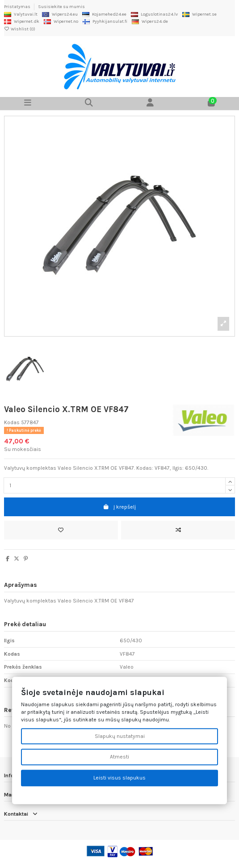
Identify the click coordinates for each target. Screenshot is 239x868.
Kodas (12, 422)
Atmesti (120, 757)
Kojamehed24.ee (104, 14)
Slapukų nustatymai (120, 736)
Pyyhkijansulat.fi (105, 21)
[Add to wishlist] (61, 530)
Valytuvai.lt (21, 14)
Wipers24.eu (60, 14)
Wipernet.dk (22, 21)
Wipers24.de (150, 21)
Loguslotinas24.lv (154, 14)
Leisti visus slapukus (120, 778)
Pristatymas (18, 7)
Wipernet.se (199, 14)
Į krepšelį (120, 507)
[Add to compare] (178, 530)
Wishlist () (20, 29)
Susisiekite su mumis (61, 7)
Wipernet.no (61, 21)
